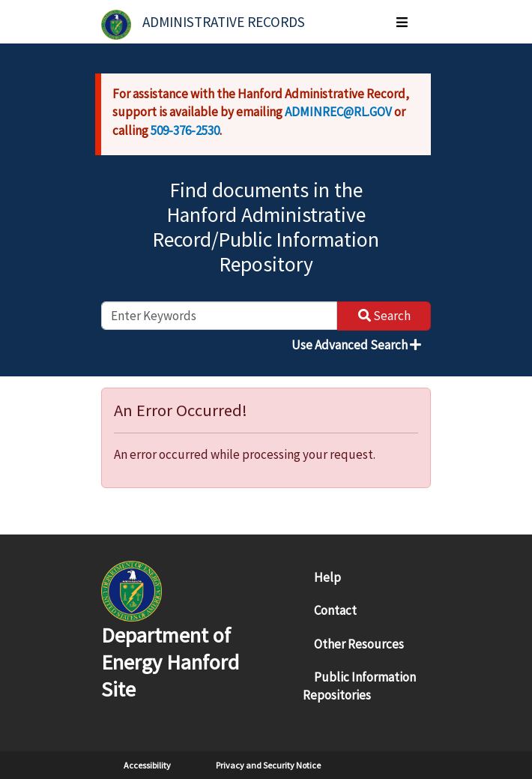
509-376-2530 (185, 130)
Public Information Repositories (359, 686)
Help (327, 577)
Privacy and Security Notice (268, 765)
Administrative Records (224, 22)
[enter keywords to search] (219, 316)
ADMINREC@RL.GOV (338, 112)
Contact (335, 610)
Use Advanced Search (356, 345)
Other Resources (359, 644)
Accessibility (147, 765)
